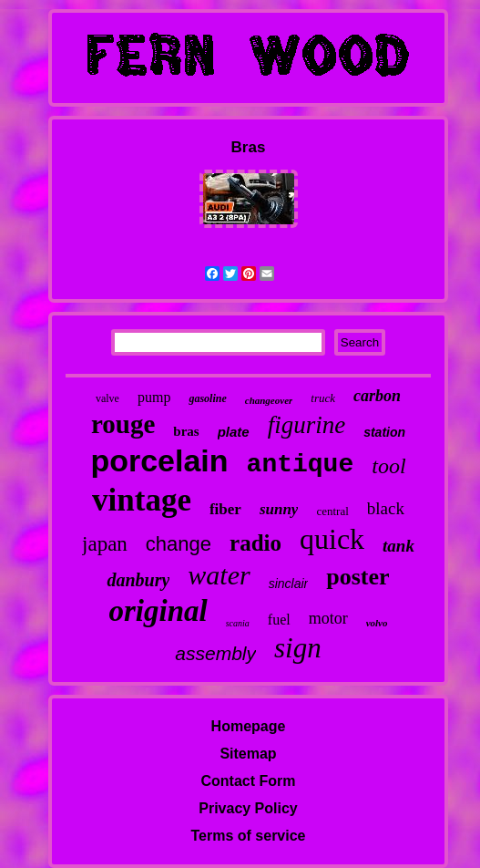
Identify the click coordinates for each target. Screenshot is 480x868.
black (386, 508)
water (219, 575)
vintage (142, 500)
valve (107, 398)
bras (186, 431)
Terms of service (249, 836)
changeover (269, 400)
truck (323, 398)
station (384, 432)
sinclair (289, 584)
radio (255, 543)
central (332, 511)
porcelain (159, 460)
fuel (279, 620)
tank (398, 546)
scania (238, 623)
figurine (307, 425)
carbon (377, 396)
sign (298, 648)
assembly (215, 653)
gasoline (207, 398)
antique (301, 465)
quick (332, 539)
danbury (138, 580)
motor (328, 618)
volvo (377, 623)
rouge (123, 424)
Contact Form (249, 781)
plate (234, 432)
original (158, 611)
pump (154, 397)
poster (357, 577)
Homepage (249, 726)
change (179, 544)
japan (105, 544)
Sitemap (248, 754)
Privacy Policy (248, 808)
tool (388, 466)
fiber (225, 509)
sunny (279, 509)
